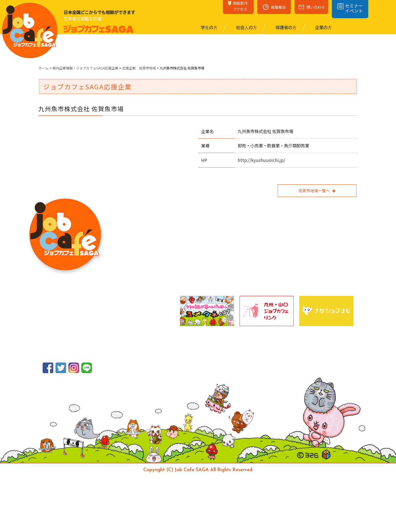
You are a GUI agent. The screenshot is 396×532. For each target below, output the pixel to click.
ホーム (43, 68)
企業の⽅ (323, 27)
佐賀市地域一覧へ (317, 191)
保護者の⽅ (286, 27)
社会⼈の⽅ (246, 27)
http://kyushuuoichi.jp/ (261, 160)
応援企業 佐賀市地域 (139, 68)
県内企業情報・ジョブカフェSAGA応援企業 (85, 68)
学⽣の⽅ (209, 27)
